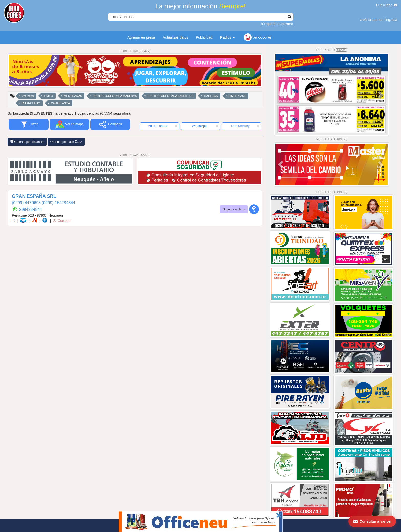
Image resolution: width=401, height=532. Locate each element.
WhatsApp (205, 126)
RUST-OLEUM (31, 103)
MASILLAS (211, 96)
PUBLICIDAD (135, 51)
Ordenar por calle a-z (66, 142)
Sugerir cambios (234, 209)
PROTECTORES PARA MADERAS (115, 96)
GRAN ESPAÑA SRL (34, 196)
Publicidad (387, 5)
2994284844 (31, 209)
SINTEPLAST (237, 96)
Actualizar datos (175, 37)
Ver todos (28, 96)
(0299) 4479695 (27, 203)
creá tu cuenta (371, 20)
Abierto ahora (163, 126)
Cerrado (62, 221)
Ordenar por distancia (27, 142)
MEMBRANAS (73, 96)
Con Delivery (245, 126)
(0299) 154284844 (58, 203)
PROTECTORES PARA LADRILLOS (170, 96)
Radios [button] (227, 37)
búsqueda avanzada (277, 24)
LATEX (49, 96)
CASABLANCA (60, 103)
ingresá (391, 20)
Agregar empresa (141, 37)
